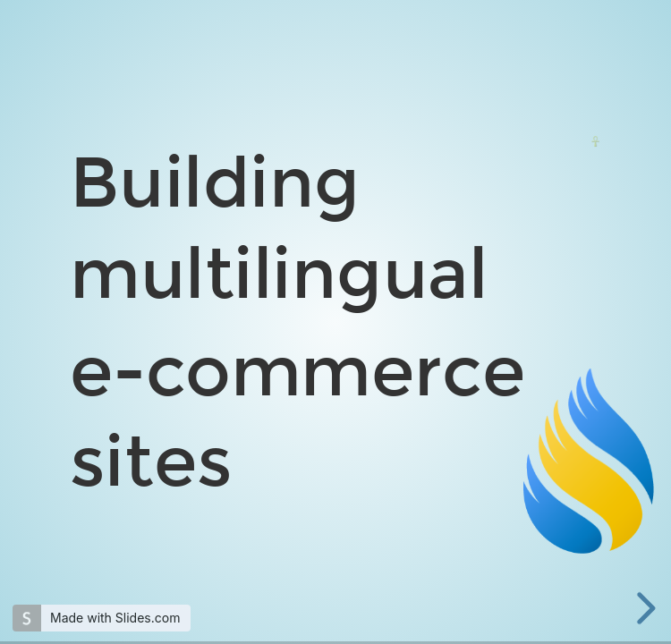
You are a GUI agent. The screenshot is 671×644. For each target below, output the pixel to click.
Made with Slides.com (115, 618)
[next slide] (643, 608)
